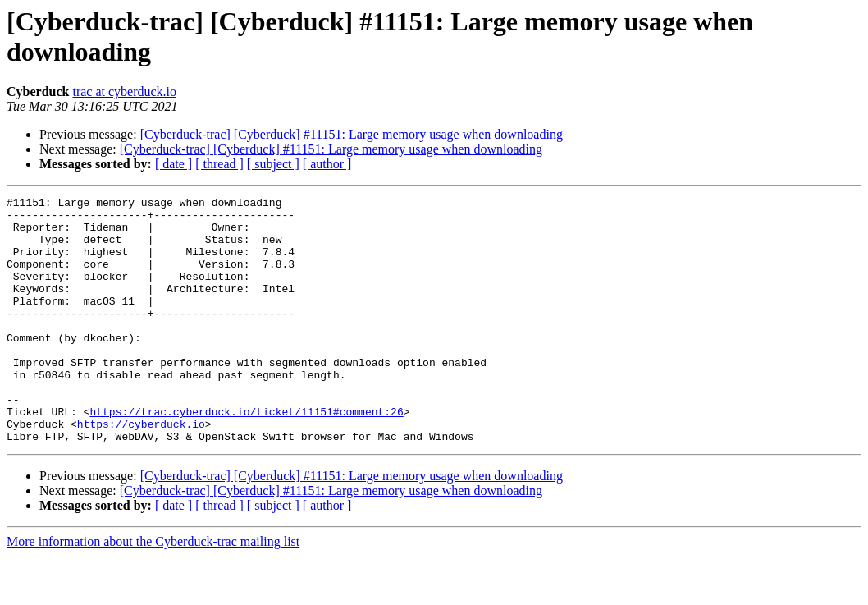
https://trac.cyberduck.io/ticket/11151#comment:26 (246, 456)
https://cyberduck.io (141, 470)
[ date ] (174, 164)
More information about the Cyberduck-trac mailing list (153, 591)
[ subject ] (273, 164)
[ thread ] (219, 164)
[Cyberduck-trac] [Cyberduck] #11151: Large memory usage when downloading (352, 134)
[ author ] (327, 164)
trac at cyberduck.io (124, 92)
